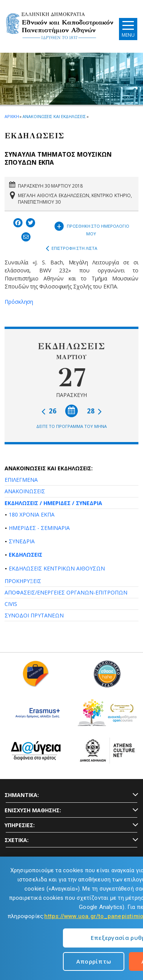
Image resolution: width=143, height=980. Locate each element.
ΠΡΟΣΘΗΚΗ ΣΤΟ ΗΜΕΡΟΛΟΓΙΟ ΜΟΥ (92, 228)
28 (94, 411)
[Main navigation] (128, 29)
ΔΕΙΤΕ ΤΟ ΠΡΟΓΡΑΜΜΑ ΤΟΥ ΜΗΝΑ (71, 426)
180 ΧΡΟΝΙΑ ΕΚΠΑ (32, 514)
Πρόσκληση (19, 302)
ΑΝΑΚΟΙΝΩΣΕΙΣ (25, 491)
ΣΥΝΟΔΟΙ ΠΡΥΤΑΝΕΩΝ (34, 615)
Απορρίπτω (94, 961)
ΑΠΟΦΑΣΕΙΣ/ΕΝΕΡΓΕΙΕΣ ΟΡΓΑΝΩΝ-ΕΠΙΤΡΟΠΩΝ (66, 592)
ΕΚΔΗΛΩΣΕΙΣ (26, 555)
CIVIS (11, 604)
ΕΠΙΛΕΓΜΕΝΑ (21, 480)
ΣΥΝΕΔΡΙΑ (22, 541)
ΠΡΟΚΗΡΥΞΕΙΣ (23, 581)
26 (49, 411)
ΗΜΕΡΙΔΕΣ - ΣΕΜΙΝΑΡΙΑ (39, 528)
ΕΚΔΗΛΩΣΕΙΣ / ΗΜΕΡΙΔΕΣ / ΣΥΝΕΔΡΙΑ (53, 503)
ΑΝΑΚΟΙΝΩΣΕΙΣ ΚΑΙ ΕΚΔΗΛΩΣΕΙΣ (54, 116)
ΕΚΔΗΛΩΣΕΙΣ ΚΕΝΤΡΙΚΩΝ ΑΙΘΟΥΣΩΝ (57, 568)
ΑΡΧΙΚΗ (12, 116)
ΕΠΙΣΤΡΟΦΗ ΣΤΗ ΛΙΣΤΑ (71, 248)
